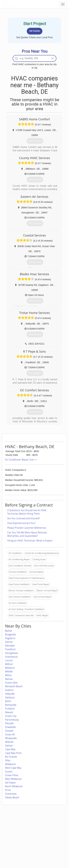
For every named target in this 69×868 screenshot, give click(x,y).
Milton (8, 675)
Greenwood (11, 657)
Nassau (9, 679)
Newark (9, 712)
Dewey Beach (12, 797)
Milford (9, 664)
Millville (9, 671)
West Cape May (13, 768)
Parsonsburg (12, 720)
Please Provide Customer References (27, 528)
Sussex (9, 771)
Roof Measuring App (30, 833)
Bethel (8, 631)
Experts (24, 829)
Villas (8, 760)
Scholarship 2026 (52, 826)
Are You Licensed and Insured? (23, 518)
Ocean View (11, 683)
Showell (9, 731)
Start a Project (11, 837)
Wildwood (10, 764)
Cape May (10, 749)
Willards (9, 742)
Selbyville (10, 694)
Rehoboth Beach (14, 686)
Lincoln (9, 660)
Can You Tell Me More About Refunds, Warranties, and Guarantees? (27, 534)
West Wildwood (13, 779)
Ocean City (11, 716)
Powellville (10, 727)
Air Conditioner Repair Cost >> (21, 460)
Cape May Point (13, 753)
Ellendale (10, 646)
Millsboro (10, 668)
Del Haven (10, 783)
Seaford (9, 690)
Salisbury (10, 697)
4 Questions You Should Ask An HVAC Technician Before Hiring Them (27, 512)
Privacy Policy (50, 829)
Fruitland (10, 709)
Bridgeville (10, 634)
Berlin (8, 701)
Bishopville (11, 705)
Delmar (9, 642)
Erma (8, 790)
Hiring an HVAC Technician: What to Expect (30, 541)
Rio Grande (11, 757)
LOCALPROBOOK (21, 4)
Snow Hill (10, 734)
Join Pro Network (28, 826)
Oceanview (11, 794)
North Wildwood (14, 786)
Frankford (10, 649)
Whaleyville (11, 738)
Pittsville (9, 723)
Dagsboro (10, 638)
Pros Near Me (11, 833)
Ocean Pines (12, 775)
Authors (48, 833)
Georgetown (12, 653)
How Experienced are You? (21, 523)
